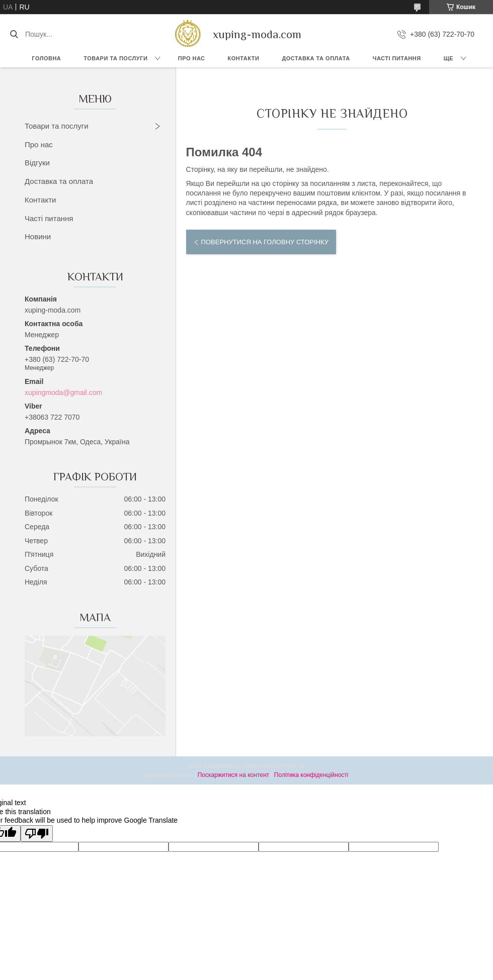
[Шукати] (14, 34)
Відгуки (37, 163)
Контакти (244, 58)
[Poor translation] (37, 834)
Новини (38, 236)
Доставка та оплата (59, 181)
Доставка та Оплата (316, 58)
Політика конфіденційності (311, 775)
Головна (46, 58)
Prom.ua (294, 766)
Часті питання (397, 58)
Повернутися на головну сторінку (265, 242)
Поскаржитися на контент (233, 775)
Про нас (192, 58)
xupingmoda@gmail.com (63, 393)
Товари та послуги (115, 58)
